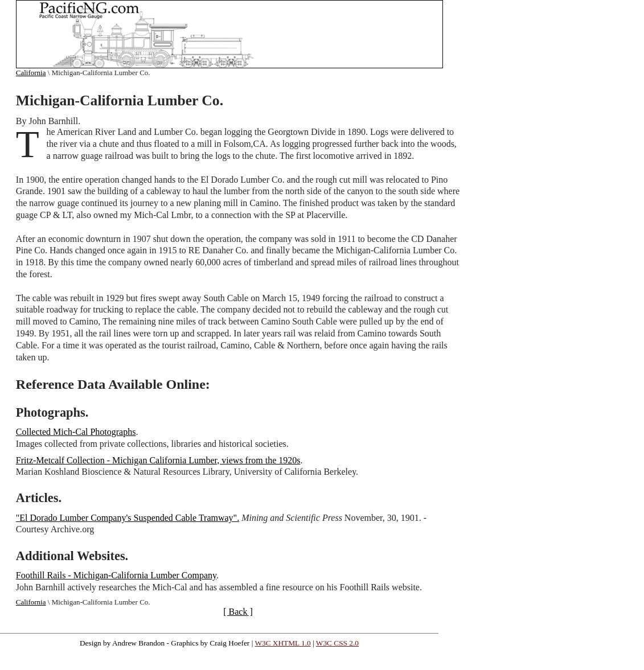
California (31, 73)
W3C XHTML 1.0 (282, 643)
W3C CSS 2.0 (337, 643)
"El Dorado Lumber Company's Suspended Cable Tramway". (128, 518)
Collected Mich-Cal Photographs (76, 432)
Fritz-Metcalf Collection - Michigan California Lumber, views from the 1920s (158, 460)
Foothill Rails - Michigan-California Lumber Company (116, 575)
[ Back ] (238, 612)
